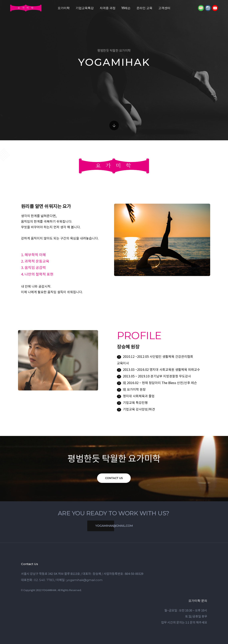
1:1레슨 (126, 8)
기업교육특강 (85, 8)
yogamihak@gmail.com (110, 526)
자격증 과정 (108, 8)
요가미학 (64, 8)
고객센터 (164, 8)
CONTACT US (114, 478)
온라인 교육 (144, 8)
